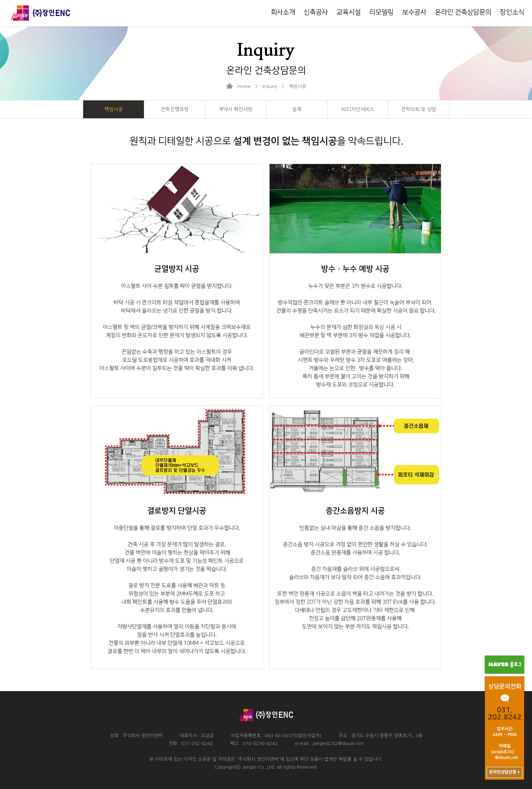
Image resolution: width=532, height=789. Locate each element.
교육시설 (348, 12)
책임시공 (114, 109)
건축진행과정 (175, 109)
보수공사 (414, 12)
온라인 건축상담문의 (463, 12)
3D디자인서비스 (358, 109)
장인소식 (512, 12)
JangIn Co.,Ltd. (259, 767)
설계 (297, 109)
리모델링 (381, 12)
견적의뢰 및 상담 (419, 109)
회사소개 (283, 12)
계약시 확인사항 (235, 109)
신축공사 (316, 12)
